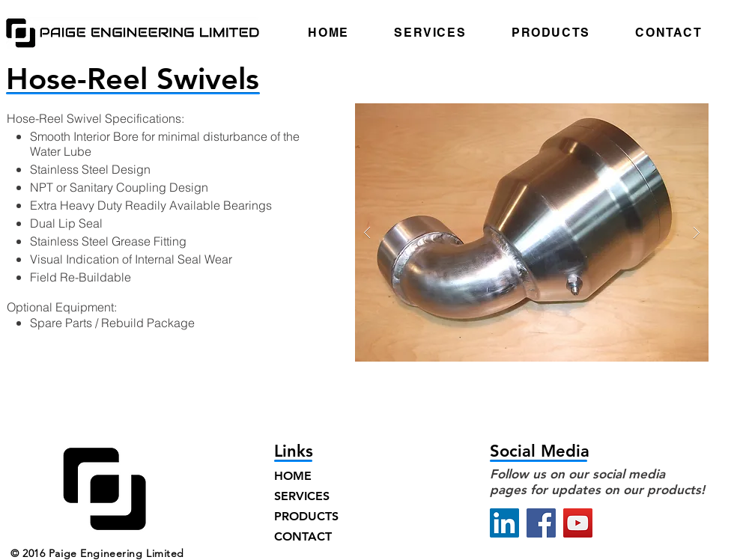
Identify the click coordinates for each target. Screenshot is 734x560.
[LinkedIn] (504, 523)
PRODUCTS (306, 516)
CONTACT (303, 536)
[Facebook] (541, 523)
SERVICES (302, 496)
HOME (293, 476)
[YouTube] (578, 523)
